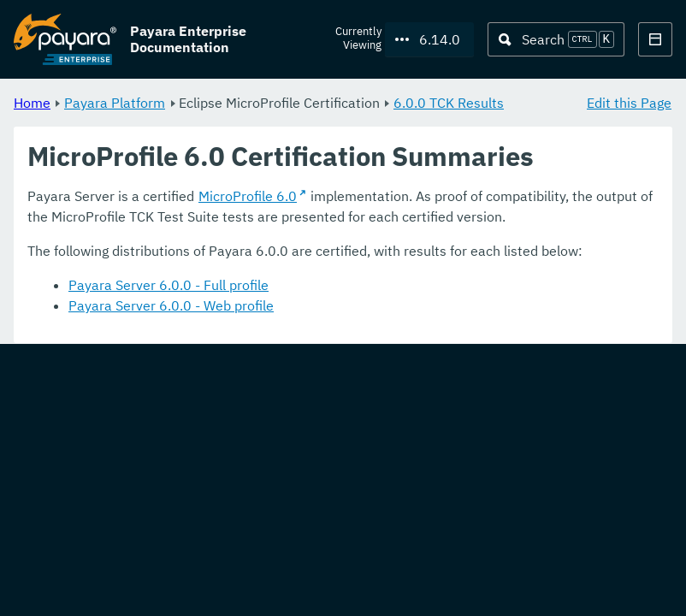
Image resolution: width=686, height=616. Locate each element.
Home (32, 103)
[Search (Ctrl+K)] (556, 39)
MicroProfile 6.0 (248, 197)
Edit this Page (629, 103)
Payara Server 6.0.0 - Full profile (169, 286)
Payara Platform (115, 103)
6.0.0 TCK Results (449, 103)
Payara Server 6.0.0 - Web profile (171, 306)
